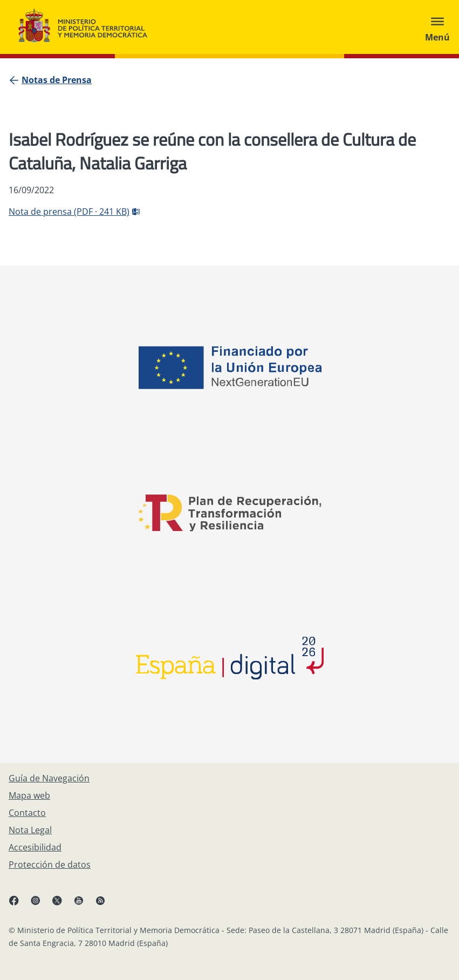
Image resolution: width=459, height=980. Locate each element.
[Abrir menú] (437, 27)
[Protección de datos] (50, 865)
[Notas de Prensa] (57, 80)
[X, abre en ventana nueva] (63, 904)
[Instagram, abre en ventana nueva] (41, 904)
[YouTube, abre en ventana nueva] (84, 904)
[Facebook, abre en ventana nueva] (19, 904)
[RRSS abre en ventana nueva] (106, 904)
